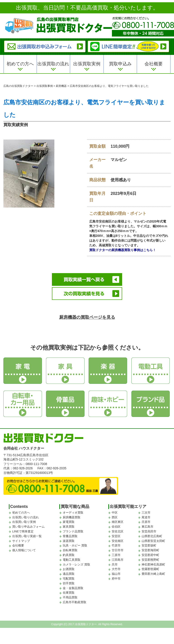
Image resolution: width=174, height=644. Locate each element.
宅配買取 (69, 575)
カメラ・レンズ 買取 (76, 561)
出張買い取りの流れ (25, 514)
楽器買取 (69, 538)
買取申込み (120, 64)
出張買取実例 (87, 64)
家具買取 (69, 524)
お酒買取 (69, 566)
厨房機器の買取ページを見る (87, 314)
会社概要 (154, 64)
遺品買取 (69, 571)
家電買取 (69, 519)
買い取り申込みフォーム (28, 524)
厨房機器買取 (72, 514)
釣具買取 (69, 552)
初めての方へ (20, 64)
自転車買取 (70, 547)
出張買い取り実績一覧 (27, 533)
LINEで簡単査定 (23, 528)
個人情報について (24, 547)
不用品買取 (70, 594)
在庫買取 (69, 590)
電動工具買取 (72, 557)
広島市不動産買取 (75, 599)
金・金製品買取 (73, 585)
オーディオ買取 (73, 509)
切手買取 (69, 580)
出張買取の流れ (53, 64)
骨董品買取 (70, 533)
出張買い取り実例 (24, 519)
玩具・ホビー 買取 (75, 542)
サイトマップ (21, 538)
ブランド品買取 (73, 528)
